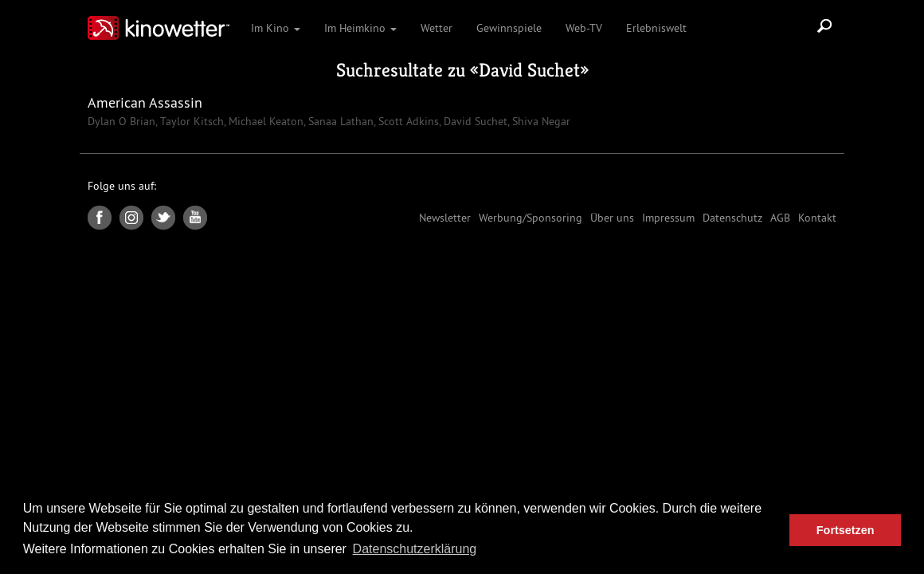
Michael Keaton (264, 121)
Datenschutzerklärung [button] (415, 549)
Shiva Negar (540, 121)
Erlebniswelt (656, 28)
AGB (780, 218)
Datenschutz (732, 218)
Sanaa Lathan (339, 121)
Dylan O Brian (121, 121)
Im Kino (276, 28)
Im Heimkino (360, 28)
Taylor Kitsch (190, 121)
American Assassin (145, 102)
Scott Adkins (407, 121)
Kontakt (817, 218)
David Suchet (529, 70)
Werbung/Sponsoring (531, 218)
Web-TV (584, 28)
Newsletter (445, 218)
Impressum (668, 218)
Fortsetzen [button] (846, 530)
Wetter (437, 28)
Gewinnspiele (509, 28)
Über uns (612, 218)
